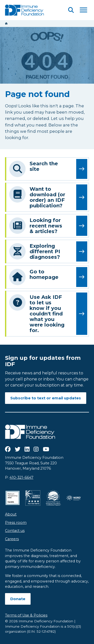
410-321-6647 (21, 477)
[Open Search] (71, 10)
